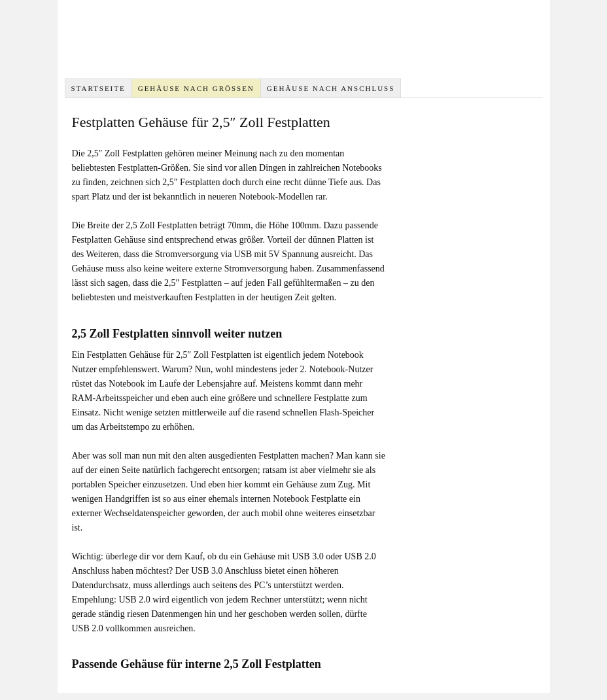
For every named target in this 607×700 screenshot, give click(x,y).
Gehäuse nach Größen (196, 88)
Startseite (98, 88)
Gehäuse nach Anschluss (331, 88)
